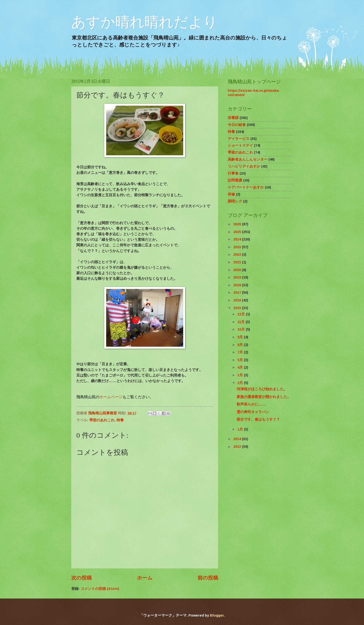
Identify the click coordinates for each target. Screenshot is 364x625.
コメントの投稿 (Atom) (100, 589)
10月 (242, 329)
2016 (238, 300)
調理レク (235, 201)
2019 (238, 277)
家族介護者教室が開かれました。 (264, 397)
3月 (241, 375)
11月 (241, 322)
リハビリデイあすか (244, 166)
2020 (238, 270)
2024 (238, 239)
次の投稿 (81, 578)
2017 (238, 293)
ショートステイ (240, 145)
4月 (241, 367)
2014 (238, 439)
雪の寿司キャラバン (253, 412)
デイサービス (239, 139)
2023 (238, 247)
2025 (238, 232)
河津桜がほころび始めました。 (262, 389)
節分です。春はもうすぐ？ (258, 419)
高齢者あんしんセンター (248, 159)
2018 (238, 285)
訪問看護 (235, 180)
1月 (241, 429)
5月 (241, 360)
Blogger (217, 615)
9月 (241, 337)
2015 (238, 308)
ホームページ (111, 397)
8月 (241, 345)
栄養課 (233, 118)
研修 (231, 194)
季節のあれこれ (102, 420)
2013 (238, 447)
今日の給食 (237, 125)
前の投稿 (208, 578)
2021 (238, 262)
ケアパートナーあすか (246, 187)
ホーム (145, 578)
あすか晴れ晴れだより (144, 22)
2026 (238, 224)
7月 (241, 352)
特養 (120, 420)
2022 (238, 254)
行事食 (233, 173)
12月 (242, 314)
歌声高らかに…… (251, 404)
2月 (241, 383)
